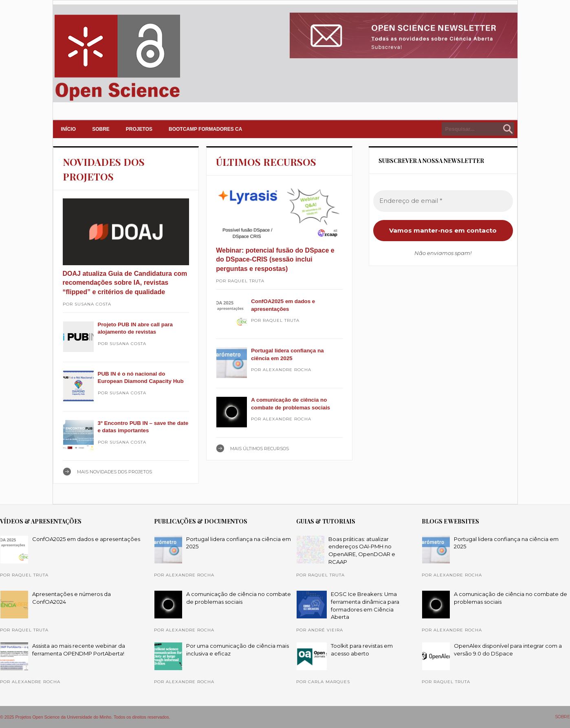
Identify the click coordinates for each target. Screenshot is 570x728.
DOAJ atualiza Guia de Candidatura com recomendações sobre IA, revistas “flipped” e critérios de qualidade (125, 283)
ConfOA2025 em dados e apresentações (86, 539)
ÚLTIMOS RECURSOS (266, 162)
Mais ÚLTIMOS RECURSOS (260, 449)
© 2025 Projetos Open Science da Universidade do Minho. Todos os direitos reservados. (85, 717)
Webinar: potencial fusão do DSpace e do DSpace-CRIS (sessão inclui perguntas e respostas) (275, 260)
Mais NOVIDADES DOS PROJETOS (114, 472)
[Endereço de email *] (443, 201)
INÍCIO (69, 129)
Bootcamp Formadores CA (205, 129)
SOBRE (101, 129)
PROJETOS (139, 129)
